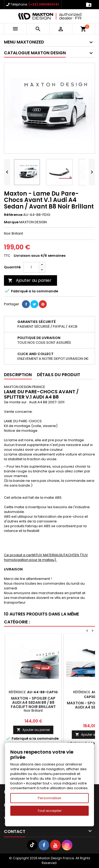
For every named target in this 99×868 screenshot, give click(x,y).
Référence (13, 215)
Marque (11, 222)
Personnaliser (50, 798)
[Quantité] (31, 267)
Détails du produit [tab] (59, 375)
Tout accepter (50, 811)
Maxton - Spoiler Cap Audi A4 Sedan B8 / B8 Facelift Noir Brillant (33, 702)
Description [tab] (18, 375)
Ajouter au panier (30, 280)
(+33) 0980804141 (44, 4)
